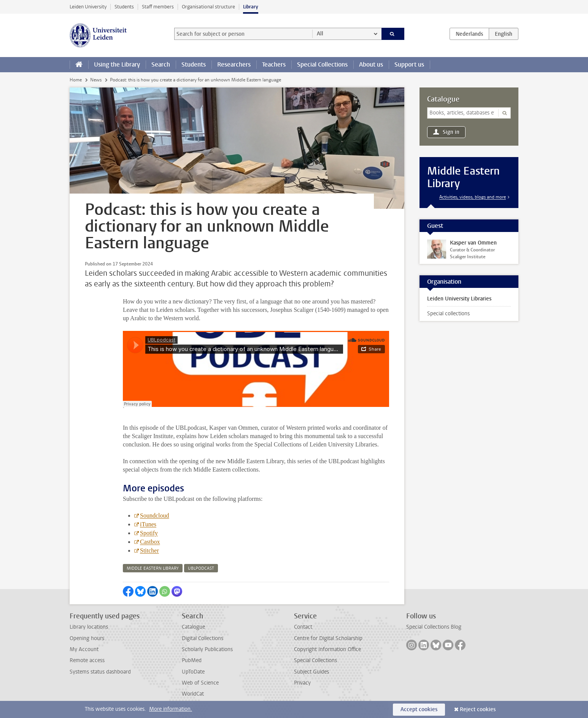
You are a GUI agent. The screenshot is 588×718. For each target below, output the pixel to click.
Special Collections (322, 64)
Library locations (89, 627)
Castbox (150, 542)
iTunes (148, 524)
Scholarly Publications (207, 649)
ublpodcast (201, 568)
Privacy (302, 683)
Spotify (149, 533)
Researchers (234, 64)
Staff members (158, 7)
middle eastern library (153, 568)
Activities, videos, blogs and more (473, 197)
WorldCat (193, 694)
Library (251, 7)
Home (76, 80)
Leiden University (88, 7)
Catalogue (443, 99)
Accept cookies (419, 709)
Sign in (451, 132)
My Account (84, 649)
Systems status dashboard (100, 672)
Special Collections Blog (434, 627)
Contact (303, 627)
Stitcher (149, 550)
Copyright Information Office (327, 649)
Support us (409, 64)
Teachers (274, 64)
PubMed (192, 660)
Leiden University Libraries (459, 299)
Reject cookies (478, 709)
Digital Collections (203, 638)
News (96, 80)
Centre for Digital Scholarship (328, 638)
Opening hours (87, 638)
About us (371, 64)
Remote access (87, 660)
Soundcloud (154, 515)
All (320, 34)
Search (161, 64)
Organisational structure (208, 7)
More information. (171, 709)
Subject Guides (311, 672)
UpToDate (193, 672)
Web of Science (200, 683)
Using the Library (117, 64)
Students (124, 7)
